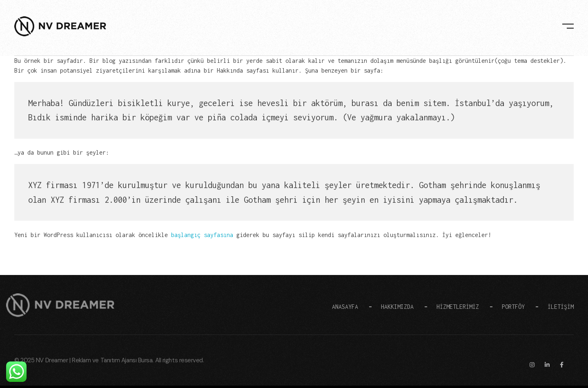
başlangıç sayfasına (202, 235)
